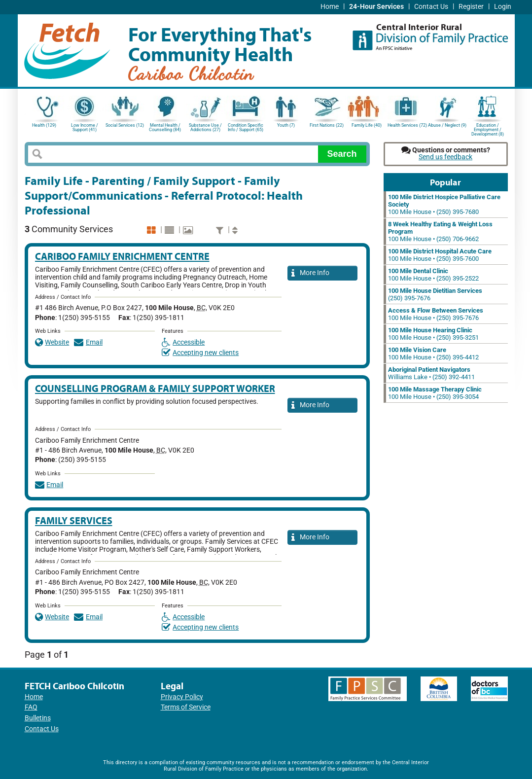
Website (52, 342)
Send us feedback (445, 157)
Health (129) (44, 125)
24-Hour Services (376, 7)
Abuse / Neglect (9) (447, 125)
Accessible (183, 342)
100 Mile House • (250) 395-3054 (435, 393)
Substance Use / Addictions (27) (205, 127)
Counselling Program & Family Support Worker (155, 388)
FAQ (31, 707)
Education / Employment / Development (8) (488, 129)
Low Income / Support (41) (85, 127)
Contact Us (431, 7)
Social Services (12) (125, 125)
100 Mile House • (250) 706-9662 (440, 231)
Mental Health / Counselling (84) (165, 127)
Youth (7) (286, 125)
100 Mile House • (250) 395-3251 (433, 334)
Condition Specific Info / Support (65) (246, 127)
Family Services (74, 520)
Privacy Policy (182, 697)
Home (330, 7)
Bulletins (38, 718)
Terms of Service (186, 707)
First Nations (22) (327, 125)
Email (88, 342)
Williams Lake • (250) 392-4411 (431, 373)
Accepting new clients (200, 353)
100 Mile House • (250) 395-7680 (444, 204)
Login (503, 7)
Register (471, 7)
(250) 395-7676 (435, 294)
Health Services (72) (407, 125)
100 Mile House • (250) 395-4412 (433, 354)
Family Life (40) (367, 125)
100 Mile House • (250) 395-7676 (436, 314)
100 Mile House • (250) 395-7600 (440, 255)
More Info (311, 273)
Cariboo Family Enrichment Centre (122, 256)
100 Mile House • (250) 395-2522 (433, 275)
